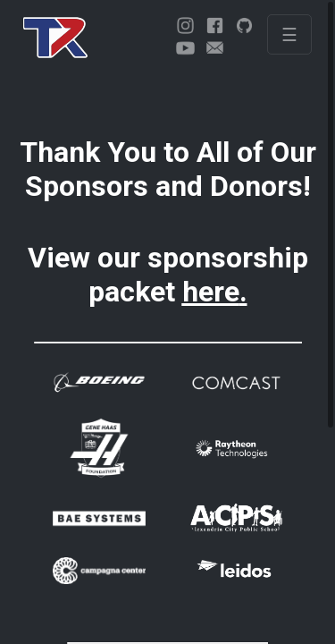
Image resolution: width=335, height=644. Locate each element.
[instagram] (185, 25)
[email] (215, 48)
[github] (244, 25)
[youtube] (185, 48)
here (211, 292)
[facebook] (215, 25)
